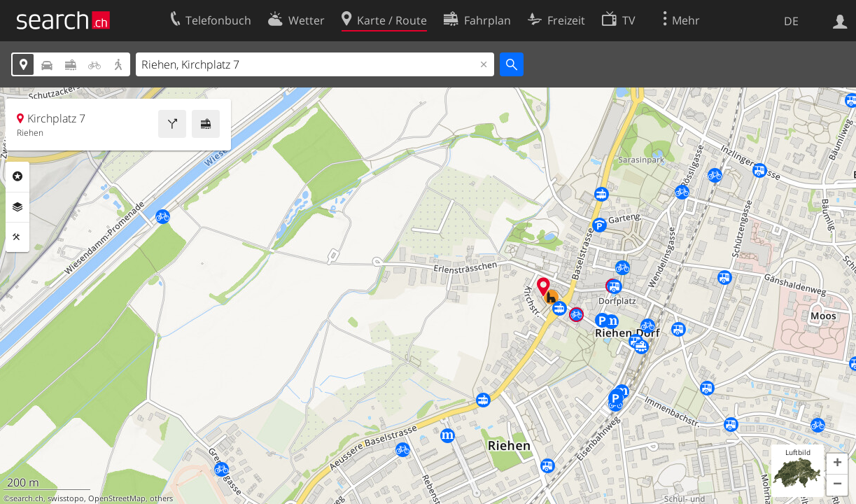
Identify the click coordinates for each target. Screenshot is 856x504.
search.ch (27, 498)
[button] (837, 464)
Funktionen (17, 237)
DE (791, 21)
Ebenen (17, 207)
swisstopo (66, 498)
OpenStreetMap (117, 498)
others (161, 498)
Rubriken (17, 176)
